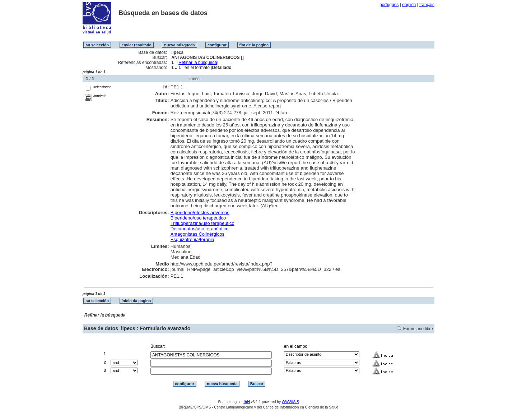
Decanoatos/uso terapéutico (200, 229)
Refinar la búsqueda (198, 63)
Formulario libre (418, 329)
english (409, 5)
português (389, 5)
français (427, 5)
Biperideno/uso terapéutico (198, 218)
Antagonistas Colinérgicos (197, 234)
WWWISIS (290, 402)
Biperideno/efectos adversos (200, 213)
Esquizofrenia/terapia (192, 239)
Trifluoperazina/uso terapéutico (202, 223)
